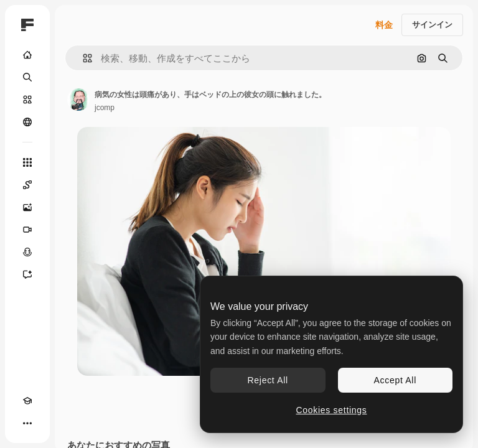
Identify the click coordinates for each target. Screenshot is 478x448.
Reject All (268, 380)
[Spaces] (27, 185)
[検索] (27, 77)
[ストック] (27, 100)
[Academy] (27, 401)
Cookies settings (332, 410)
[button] (82, 58)
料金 (384, 25)
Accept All (395, 380)
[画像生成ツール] (27, 207)
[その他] (27, 423)
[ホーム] (27, 55)
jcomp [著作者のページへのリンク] (105, 108)
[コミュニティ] (27, 122)
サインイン (432, 25)
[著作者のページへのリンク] (78, 100)
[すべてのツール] (27, 162)
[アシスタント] (27, 274)
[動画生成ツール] (27, 230)
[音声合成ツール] (27, 252)
